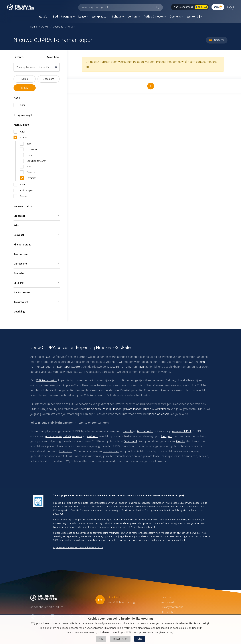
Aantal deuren (22, 292)
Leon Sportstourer (69, 367)
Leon (49, 367)
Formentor (37, 367)
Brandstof (19, 216)
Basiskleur (20, 273)
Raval (141, 367)
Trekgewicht (21, 302)
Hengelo (167, 436)
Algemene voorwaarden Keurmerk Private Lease (78, 547)
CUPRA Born (197, 362)
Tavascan (113, 367)
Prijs (16, 225)
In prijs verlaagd (23, 115)
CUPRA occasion (47, 380)
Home (34, 27)
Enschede (66, 451)
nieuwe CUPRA (182, 431)
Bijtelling (19, 283)
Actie (17, 98)
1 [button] (151, 86)
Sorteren (217, 40)
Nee (101, 639)
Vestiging (19, 312)
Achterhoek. (145, 431)
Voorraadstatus (23, 206)
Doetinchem (111, 451)
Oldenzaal (130, 441)
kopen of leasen (159, 414)
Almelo (180, 441)
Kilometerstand (23, 245)
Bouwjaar (19, 235)
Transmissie (21, 254)
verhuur (92, 436)
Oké (140, 639)
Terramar (127, 367)
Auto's (45, 27)
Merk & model (22, 125)
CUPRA (50, 357)
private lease (53, 436)
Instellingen (120, 639)
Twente (128, 431)
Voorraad (58, 27)
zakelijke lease (73, 436)
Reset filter (53, 57)
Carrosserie (20, 264)
